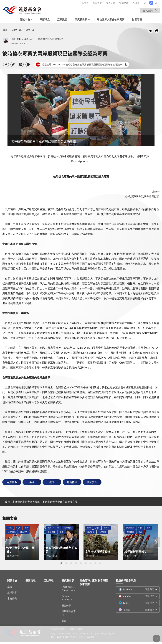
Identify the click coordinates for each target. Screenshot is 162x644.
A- (146, 3)
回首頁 (85, 3)
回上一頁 (151, 31)
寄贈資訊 (124, 3)
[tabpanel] (22, 542)
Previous (5, 542)
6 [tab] (86, 563)
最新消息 (45, 19)
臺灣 (52, 482)
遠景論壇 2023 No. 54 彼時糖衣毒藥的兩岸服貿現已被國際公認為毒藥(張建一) (79, 65)
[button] (6, 64)
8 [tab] (95, 563)
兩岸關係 (12, 482)
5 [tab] (81, 563)
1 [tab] (61, 563)
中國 (32, 482)
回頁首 (157, 639)
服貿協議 (72, 482)
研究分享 (30, 30)
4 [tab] (76, 563)
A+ (157, 3)
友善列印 (157, 31)
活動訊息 (62, 19)
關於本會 (25, 19)
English (136, 3)
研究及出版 (81, 19)
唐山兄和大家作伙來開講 (111, 19)
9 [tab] (100, 563)
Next (157, 542)
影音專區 (137, 19)
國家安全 (92, 482)
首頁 (5, 30)
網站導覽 (97, 3)
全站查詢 (148, 11)
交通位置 (111, 3)
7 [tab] (91, 563)
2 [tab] (66, 563)
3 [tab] (71, 563)
